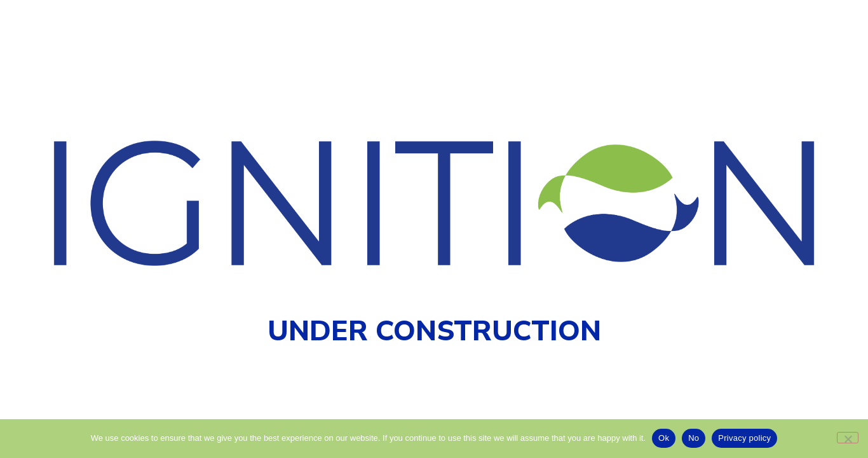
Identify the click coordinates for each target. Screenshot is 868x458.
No (694, 438)
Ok (664, 438)
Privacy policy (744, 438)
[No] (848, 438)
